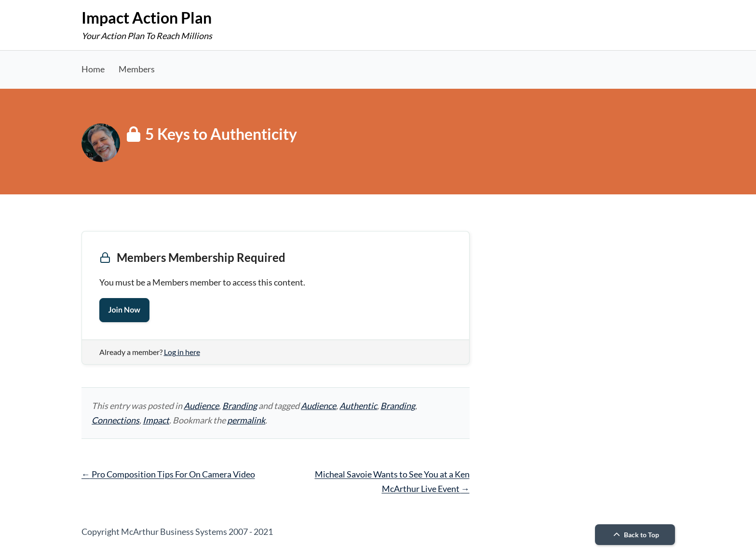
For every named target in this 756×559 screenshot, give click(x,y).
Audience (201, 406)
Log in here (182, 352)
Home (93, 69)
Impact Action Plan (147, 18)
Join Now (124, 310)
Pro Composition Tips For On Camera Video (168, 474)
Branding (240, 406)
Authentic (358, 406)
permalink (246, 420)
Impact (156, 420)
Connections (115, 420)
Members (137, 69)
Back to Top (635, 535)
